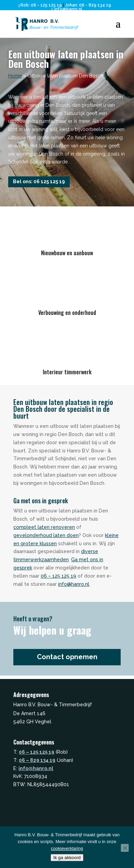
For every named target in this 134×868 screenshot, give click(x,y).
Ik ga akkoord (67, 858)
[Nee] (125, 848)
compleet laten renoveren (44, 527)
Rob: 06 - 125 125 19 (41, 5)
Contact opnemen (67, 657)
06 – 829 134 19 (37, 760)
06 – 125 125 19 (58, 576)
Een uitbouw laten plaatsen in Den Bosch (66, 59)
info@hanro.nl (74, 584)
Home (15, 76)
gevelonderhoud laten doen (46, 535)
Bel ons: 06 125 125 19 (39, 182)
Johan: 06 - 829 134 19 (88, 5)
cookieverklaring (67, 848)
